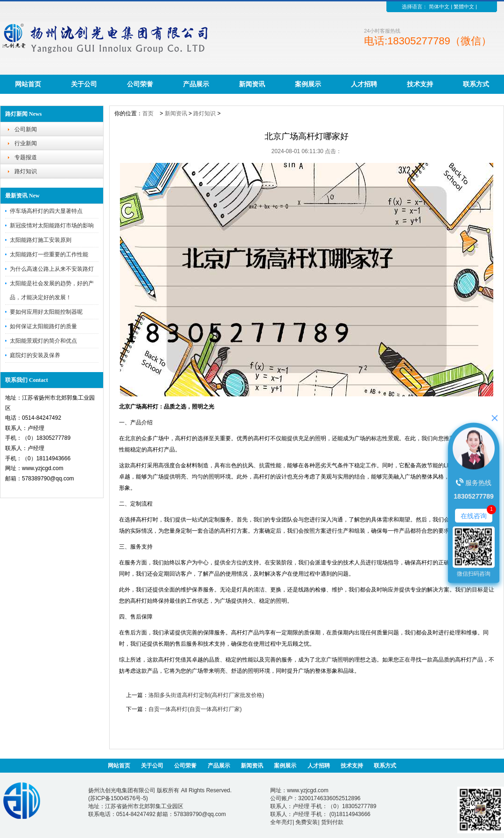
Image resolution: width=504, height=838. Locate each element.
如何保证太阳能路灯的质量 (43, 326)
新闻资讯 (252, 84)
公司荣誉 (140, 84)
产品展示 (196, 84)
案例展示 (308, 84)
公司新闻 (26, 129)
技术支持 (420, 84)
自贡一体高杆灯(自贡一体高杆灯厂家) (195, 709)
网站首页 (28, 84)
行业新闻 (26, 143)
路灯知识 (26, 171)
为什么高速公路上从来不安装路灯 (52, 269)
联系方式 (476, 84)
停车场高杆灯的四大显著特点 (46, 211)
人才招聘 (364, 84)
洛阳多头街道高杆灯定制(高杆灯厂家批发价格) (206, 695)
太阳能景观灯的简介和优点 (43, 341)
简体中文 (439, 7)
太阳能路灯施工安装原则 (41, 240)
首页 (148, 113)
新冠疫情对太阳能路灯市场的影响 (52, 225)
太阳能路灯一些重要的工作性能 (49, 254)
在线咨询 (474, 516)
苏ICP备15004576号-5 (118, 798)
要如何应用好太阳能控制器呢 (46, 312)
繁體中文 (464, 7)
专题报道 (26, 157)
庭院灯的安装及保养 (35, 355)
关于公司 (84, 84)
